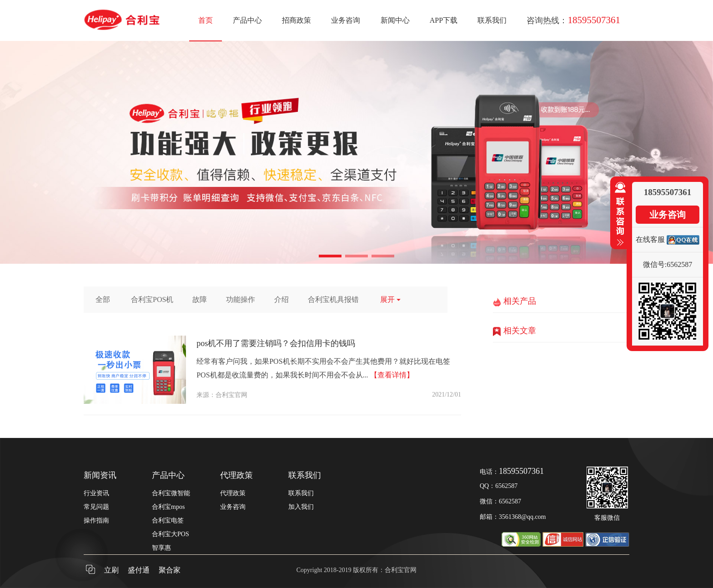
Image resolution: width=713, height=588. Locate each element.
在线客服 (650, 239)
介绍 (281, 299)
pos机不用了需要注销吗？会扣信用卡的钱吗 (276, 343)
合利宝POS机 (152, 299)
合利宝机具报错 (333, 299)
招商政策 (296, 20)
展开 (391, 299)
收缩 (618, 214)
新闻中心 (395, 20)
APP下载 (444, 20)
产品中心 (247, 20)
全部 (103, 299)
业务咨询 (346, 20)
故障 (200, 299)
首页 (206, 20)
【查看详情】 (392, 375)
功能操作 (241, 299)
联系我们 (492, 20)
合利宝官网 (231, 395)
